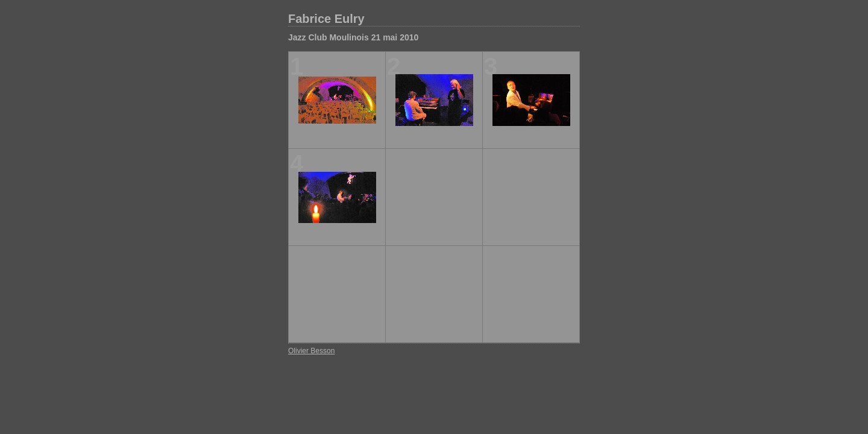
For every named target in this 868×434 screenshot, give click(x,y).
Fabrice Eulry (326, 19)
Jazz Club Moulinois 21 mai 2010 (353, 37)
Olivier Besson (311, 351)
